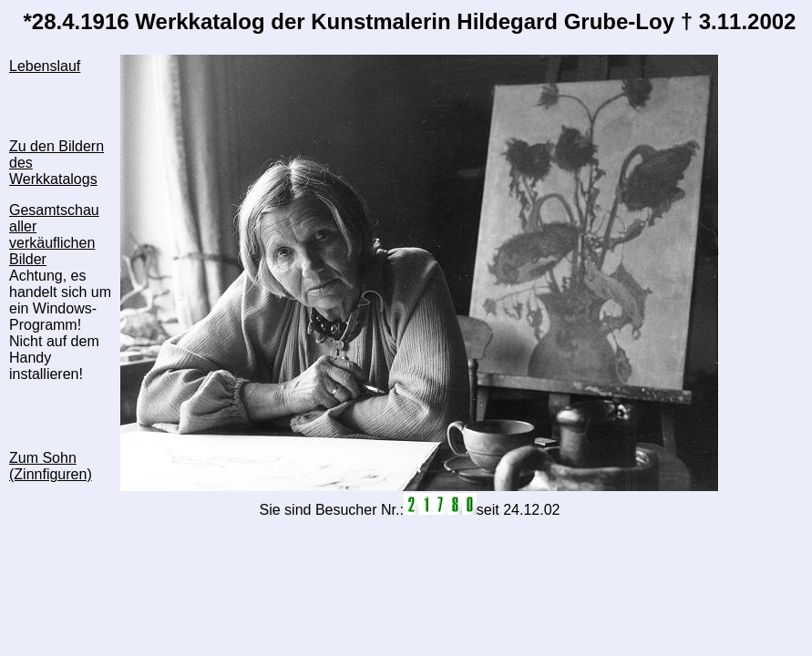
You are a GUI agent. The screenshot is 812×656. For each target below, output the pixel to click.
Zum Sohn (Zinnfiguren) (51, 466)
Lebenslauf (45, 66)
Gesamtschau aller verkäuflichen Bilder (54, 235)
